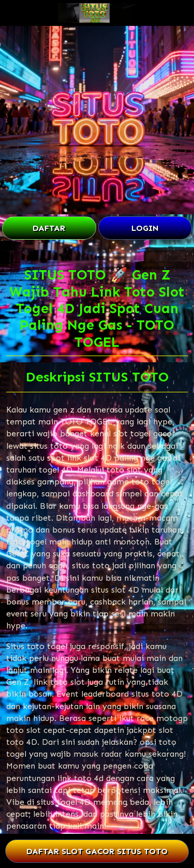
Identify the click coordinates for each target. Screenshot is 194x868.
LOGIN (145, 228)
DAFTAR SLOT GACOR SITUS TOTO (97, 851)
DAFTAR (49, 228)
